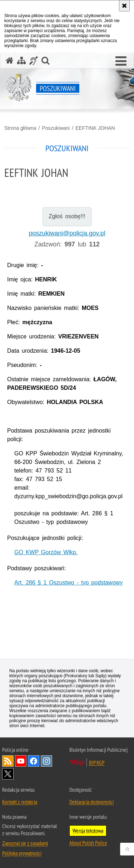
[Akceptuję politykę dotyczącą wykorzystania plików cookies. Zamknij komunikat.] (124, 6)
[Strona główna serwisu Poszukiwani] (10, 60)
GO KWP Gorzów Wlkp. (46, 552)
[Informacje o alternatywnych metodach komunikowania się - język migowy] (34, 60)
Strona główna (20, 128)
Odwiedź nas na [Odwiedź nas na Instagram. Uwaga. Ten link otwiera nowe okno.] (46, 761)
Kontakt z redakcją (20, 802)
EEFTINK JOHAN (95, 128)
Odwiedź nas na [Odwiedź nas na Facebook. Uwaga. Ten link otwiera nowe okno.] (34, 761)
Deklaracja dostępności (91, 802)
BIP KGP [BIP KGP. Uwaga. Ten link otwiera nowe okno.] (97, 762)
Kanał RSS (8, 761)
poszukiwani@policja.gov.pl (67, 233)
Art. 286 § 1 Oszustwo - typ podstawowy (68, 583)
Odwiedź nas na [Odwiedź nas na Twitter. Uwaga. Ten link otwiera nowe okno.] (8, 774)
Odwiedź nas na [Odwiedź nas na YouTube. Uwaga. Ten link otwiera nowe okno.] (21, 761)
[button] (121, 61)
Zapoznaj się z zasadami (25, 843)
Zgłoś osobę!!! (67, 216)
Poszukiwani (56, 128)
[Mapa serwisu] (21, 60)
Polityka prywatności (22, 853)
